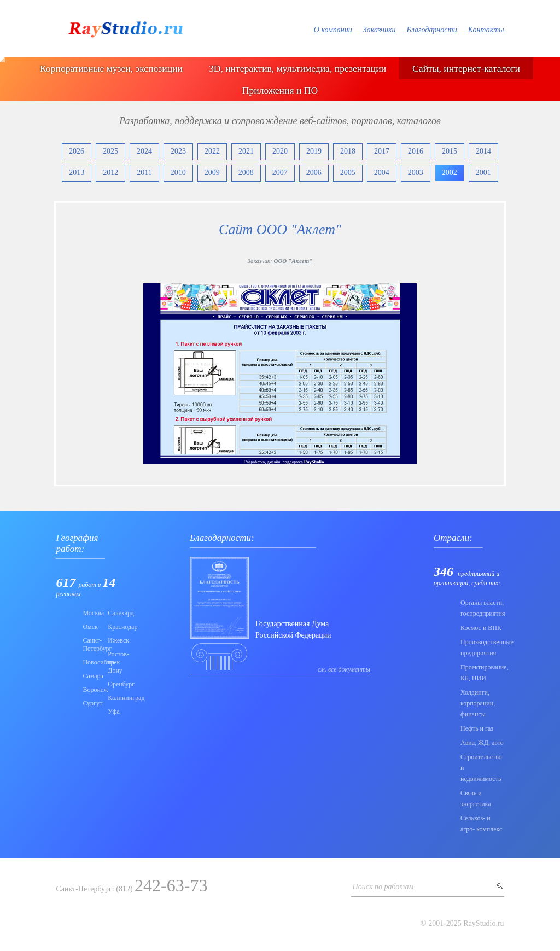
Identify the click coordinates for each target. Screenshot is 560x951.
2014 (483, 151)
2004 (382, 173)
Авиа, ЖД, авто (482, 743)
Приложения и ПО (280, 90)
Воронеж (92, 690)
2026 (77, 151)
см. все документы (344, 669)
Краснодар (117, 627)
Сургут (92, 703)
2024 (144, 151)
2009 (212, 173)
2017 (382, 151)
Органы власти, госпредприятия (482, 608)
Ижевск (117, 640)
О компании (333, 30)
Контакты (486, 30)
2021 (246, 151)
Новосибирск (92, 662)
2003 (416, 173)
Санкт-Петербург (92, 644)
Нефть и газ (477, 728)
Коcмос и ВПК (481, 628)
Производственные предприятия (482, 647)
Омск (90, 627)
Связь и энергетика (476, 798)
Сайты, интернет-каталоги (466, 68)
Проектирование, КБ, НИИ (482, 673)
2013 (77, 173)
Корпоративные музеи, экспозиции (111, 68)
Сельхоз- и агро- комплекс (481, 824)
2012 (110, 173)
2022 (212, 151)
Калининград (117, 698)
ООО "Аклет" (293, 261)
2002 (450, 173)
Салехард (117, 613)
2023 (178, 151)
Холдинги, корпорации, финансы (478, 703)
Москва (92, 613)
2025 (110, 151)
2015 (450, 151)
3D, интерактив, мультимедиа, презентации (297, 68)
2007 (280, 173)
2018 (348, 151)
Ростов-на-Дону (117, 662)
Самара (92, 676)
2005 (348, 173)
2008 (246, 173)
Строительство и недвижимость (481, 768)
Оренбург (117, 684)
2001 (483, 173)
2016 (416, 151)
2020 (280, 151)
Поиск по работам (383, 887)
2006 (314, 173)
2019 (314, 151)
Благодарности (431, 30)
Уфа (114, 711)
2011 (144, 173)
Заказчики (380, 30)
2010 (178, 173)
